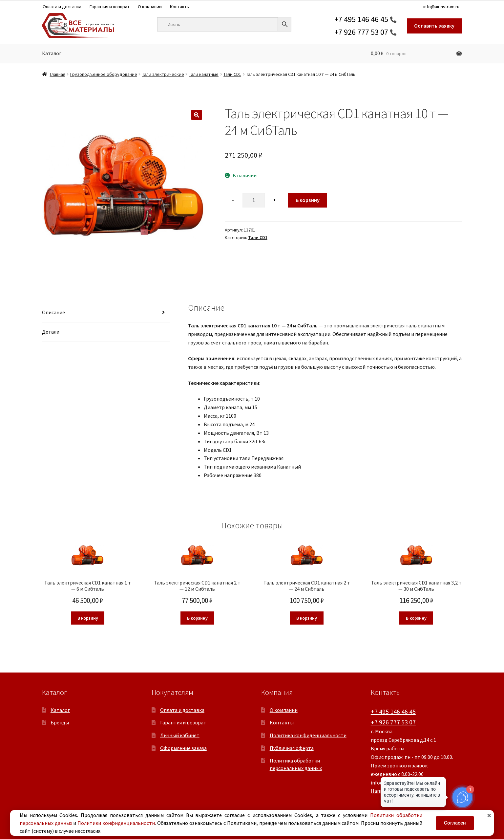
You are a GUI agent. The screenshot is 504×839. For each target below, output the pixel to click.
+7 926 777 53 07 (361, 32)
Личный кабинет (180, 735)
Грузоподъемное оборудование (104, 74)
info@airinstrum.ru (441, 7)
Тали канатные (204, 74)
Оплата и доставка (62, 7)
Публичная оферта (292, 748)
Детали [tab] (51, 332)
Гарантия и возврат (110, 7)
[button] (197, 115)
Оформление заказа (183, 748)
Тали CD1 (232, 74)
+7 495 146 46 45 (361, 19)
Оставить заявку (434, 26)
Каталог (52, 53)
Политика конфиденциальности (308, 735)
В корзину (308, 200)
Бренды (60, 722)
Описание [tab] (53, 312)
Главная (58, 74)
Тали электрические (163, 74)
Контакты (180, 7)
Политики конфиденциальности (116, 823)
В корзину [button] (88, 618)
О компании (150, 7)
